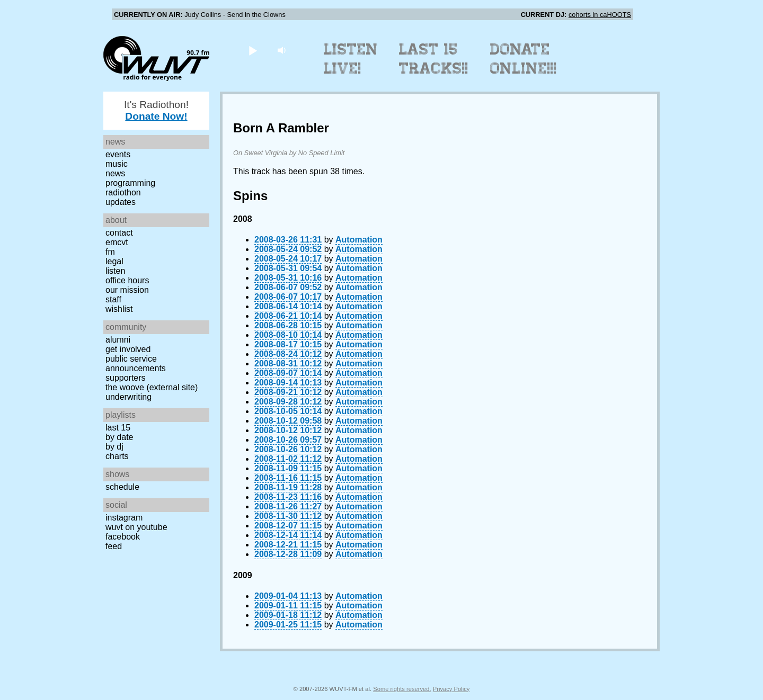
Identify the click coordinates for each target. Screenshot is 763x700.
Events (118, 154)
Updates (121, 202)
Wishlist (119, 309)
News (115, 173)
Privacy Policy (451, 689)
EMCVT (117, 242)
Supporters (126, 378)
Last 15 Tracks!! (434, 59)
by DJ (114, 447)
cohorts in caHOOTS (600, 15)
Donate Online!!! (524, 59)
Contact (119, 233)
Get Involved (128, 349)
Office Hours (127, 280)
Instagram (124, 518)
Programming (130, 183)
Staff (113, 299)
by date (119, 437)
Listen (115, 271)
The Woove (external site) (152, 387)
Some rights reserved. (402, 689)
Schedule (122, 487)
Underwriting (128, 397)
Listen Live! (351, 59)
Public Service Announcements (136, 364)
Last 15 (118, 428)
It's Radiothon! (156, 110)
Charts (117, 456)
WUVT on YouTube (136, 527)
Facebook (123, 537)
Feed (114, 546)
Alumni (118, 340)
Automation (359, 240)
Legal (114, 261)
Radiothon (123, 192)
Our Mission (127, 290)
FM (110, 252)
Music (117, 164)
